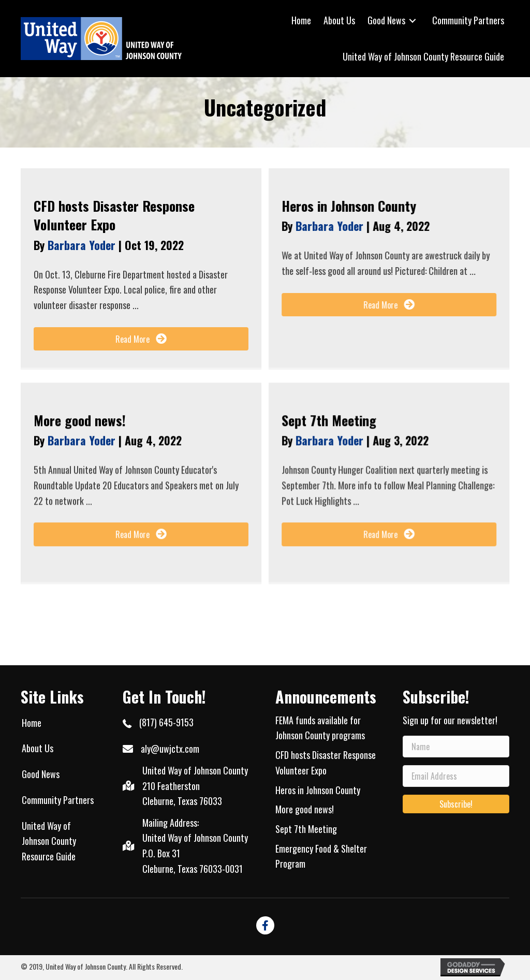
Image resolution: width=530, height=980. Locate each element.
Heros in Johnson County (349, 206)
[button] (141, 339)
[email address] (456, 776)
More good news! (80, 420)
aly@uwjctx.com (170, 749)
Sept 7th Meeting (329, 420)
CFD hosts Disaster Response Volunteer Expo (114, 215)
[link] (301, 21)
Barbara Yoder (83, 245)
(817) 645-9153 (166, 722)
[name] (456, 747)
